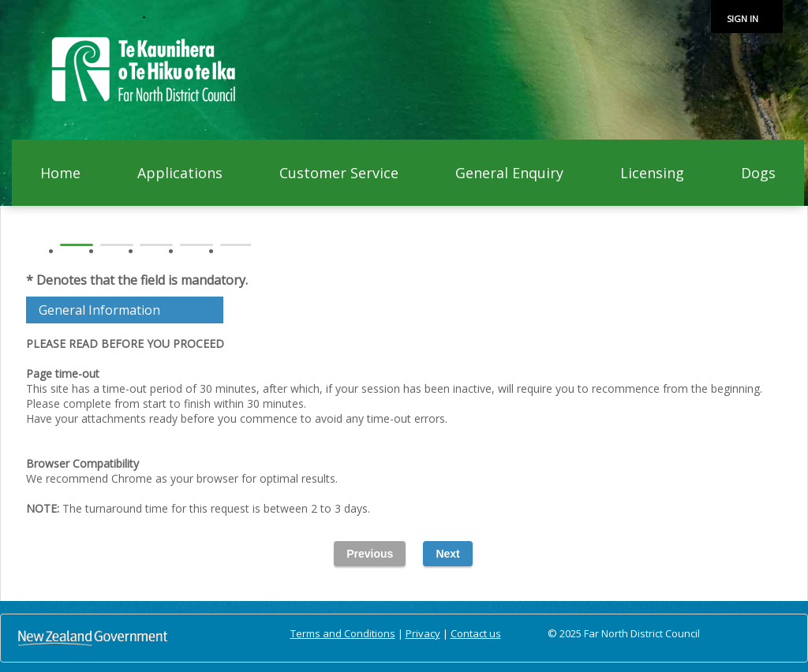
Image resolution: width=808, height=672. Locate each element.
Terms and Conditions (343, 633)
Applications (180, 173)
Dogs (758, 173)
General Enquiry (509, 173)
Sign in (743, 19)
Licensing (652, 173)
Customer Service (339, 173)
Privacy (423, 633)
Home (60, 173)
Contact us (476, 633)
